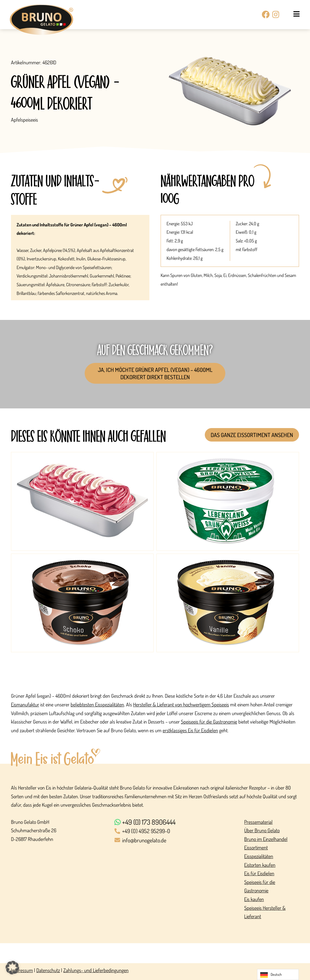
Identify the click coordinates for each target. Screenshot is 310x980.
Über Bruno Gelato (262, 830)
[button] (12, 968)
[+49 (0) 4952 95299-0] (177, 831)
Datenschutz (48, 970)
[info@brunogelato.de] (177, 841)
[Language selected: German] (278, 975)
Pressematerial (258, 822)
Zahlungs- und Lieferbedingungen (96, 970)
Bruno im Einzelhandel (266, 839)
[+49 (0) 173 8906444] (177, 822)
